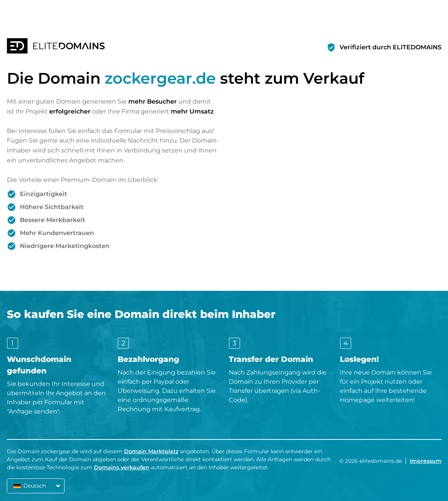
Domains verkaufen (122, 467)
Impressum (426, 461)
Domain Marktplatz (151, 451)
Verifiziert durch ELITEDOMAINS (391, 47)
